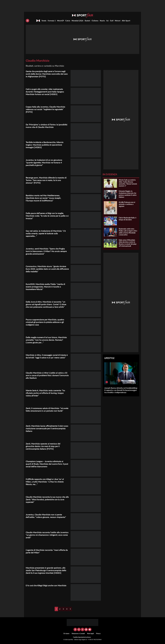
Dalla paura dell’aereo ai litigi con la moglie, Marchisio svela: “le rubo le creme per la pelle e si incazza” (47, 216)
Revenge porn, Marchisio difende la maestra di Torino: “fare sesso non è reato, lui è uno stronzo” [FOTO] (46, 180)
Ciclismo (95, 21)
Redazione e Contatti (78, 634)
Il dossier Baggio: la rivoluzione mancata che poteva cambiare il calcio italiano (128, 194)
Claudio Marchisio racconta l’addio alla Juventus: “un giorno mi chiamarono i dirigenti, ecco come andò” (44, 535)
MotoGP (60, 21)
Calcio (68, 21)
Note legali (90, 634)
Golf (112, 21)
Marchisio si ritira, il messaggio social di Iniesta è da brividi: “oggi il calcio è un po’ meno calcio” (45, 358)
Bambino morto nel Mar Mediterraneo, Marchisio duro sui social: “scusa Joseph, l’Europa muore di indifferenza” (44, 198)
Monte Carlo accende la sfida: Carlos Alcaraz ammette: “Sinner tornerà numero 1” (128, 183)
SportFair (71, 639)
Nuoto (102, 21)
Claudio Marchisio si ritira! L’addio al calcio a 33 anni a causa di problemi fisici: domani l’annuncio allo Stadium (46, 375)
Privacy (98, 634)
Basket (87, 21)
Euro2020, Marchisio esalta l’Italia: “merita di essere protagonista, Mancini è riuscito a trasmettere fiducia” (47, 287)
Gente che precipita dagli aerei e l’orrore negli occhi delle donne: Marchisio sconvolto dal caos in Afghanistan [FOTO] (47, 74)
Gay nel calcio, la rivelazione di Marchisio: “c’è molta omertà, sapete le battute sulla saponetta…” (47, 233)
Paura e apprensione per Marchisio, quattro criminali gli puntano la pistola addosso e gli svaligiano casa (46, 322)
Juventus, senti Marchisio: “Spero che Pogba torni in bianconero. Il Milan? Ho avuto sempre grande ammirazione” (47, 251)
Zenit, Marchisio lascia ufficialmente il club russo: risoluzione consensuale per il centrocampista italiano (46, 428)
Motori (118, 21)
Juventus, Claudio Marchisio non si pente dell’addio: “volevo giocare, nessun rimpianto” (47, 516)
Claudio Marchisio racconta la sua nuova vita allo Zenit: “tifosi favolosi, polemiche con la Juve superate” (46, 499)
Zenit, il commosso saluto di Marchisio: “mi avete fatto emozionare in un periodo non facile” (46, 411)
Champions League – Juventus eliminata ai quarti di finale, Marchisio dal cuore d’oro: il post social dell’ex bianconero (46, 464)
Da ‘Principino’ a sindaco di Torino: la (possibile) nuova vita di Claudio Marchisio (45, 126)
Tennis (44, 21)
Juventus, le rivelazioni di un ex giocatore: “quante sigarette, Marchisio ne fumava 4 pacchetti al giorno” (45, 162)
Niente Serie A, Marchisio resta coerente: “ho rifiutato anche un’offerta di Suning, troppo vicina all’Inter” (47, 393)
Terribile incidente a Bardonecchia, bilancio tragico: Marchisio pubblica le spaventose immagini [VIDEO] (46, 145)
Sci (107, 21)
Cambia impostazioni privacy (82, 637)
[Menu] (27, 21)
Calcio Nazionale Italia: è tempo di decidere (127, 219)
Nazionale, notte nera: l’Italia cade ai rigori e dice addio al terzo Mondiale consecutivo (128, 232)
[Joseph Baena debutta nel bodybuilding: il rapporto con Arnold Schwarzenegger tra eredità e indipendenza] (107, 382)
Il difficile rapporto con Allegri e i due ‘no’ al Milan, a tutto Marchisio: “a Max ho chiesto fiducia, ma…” (46, 482)
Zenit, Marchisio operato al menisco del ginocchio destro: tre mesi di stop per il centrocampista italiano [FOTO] (44, 446)
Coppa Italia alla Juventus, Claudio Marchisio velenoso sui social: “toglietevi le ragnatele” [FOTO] (46, 109)
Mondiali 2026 (77, 21)
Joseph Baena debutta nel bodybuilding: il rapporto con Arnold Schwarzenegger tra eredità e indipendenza (121, 390)
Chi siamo (66, 634)
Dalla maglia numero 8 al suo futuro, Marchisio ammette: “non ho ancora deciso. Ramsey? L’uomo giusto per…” (47, 340)
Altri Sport (126, 21)
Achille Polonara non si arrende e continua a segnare (127, 204)
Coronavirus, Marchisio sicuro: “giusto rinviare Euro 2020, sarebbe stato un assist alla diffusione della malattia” (47, 269)
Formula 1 (52, 21)
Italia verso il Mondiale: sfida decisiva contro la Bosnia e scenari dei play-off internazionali (128, 243)
